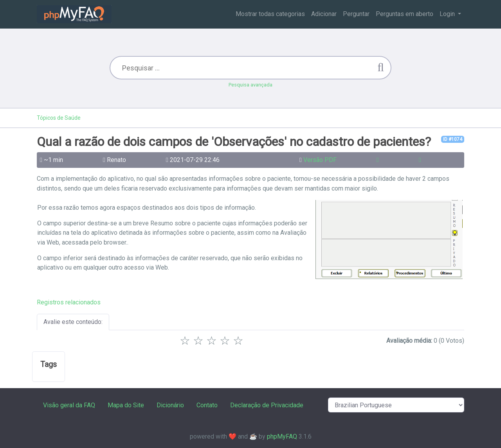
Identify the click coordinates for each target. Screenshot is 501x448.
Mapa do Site (126, 405)
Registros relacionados (69, 302)
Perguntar (356, 14)
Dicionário (170, 405)
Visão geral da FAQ (69, 405)
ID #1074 (453, 139)
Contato (207, 405)
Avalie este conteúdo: (73, 322)
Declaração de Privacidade (267, 405)
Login (448, 14)
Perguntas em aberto (405, 14)
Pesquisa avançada (250, 85)
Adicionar (324, 14)
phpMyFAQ (282, 436)
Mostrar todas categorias (270, 14)
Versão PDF (320, 160)
